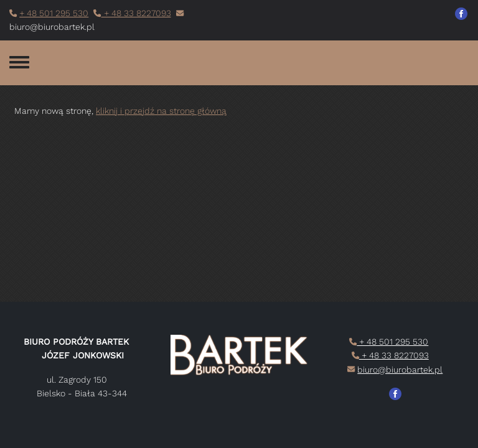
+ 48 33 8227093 (136, 13)
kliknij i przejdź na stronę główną (161, 111)
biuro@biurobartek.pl (400, 370)
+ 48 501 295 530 (54, 13)
